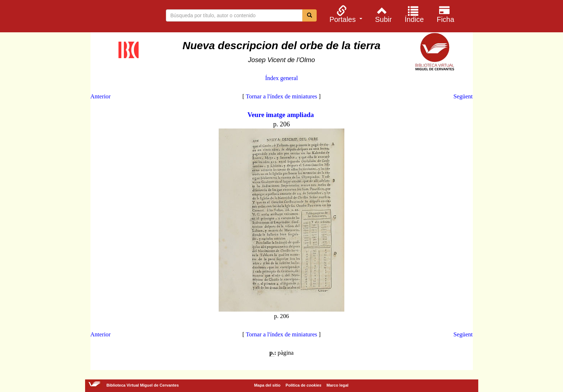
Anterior (101, 96)
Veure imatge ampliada (281, 115)
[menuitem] (345, 14)
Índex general (281, 78)
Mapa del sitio (267, 385)
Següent (463, 96)
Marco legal (337, 385)
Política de (303, 385)
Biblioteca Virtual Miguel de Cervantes (94, 17)
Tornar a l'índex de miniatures (281, 96)
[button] (345, 14)
